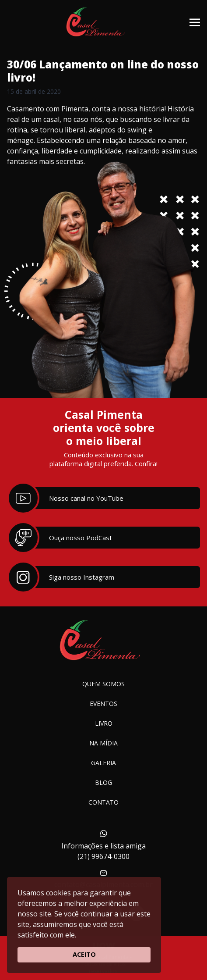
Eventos (103, 704)
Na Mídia (103, 743)
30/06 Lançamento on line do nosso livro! (103, 71)
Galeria (103, 763)
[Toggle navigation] (195, 21)
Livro (104, 723)
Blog (103, 782)
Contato (103, 802)
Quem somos (103, 684)
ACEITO (84, 954)
